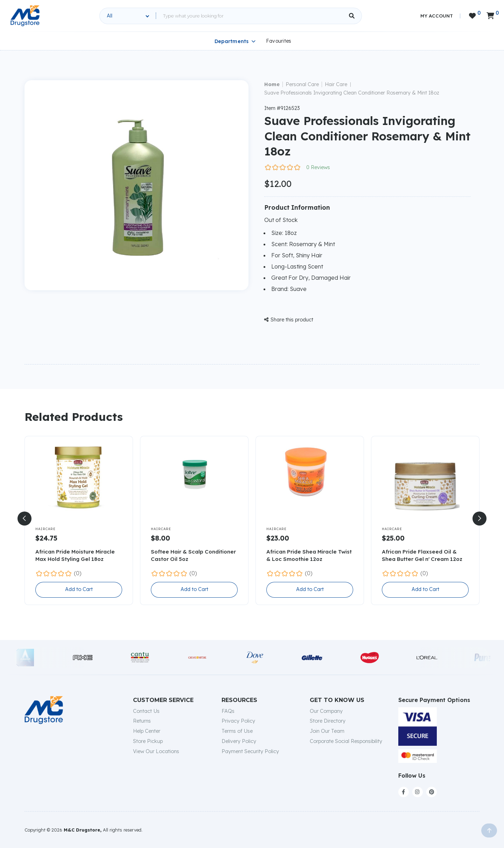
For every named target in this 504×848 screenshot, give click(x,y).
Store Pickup (148, 741)
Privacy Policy (238, 721)
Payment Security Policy (250, 751)
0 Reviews (318, 167)
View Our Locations (156, 751)
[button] (24, 519)
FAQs (228, 711)
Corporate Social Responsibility (346, 741)
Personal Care (302, 84)
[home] (25, 16)
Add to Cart (79, 589)
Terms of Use (237, 731)
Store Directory (328, 721)
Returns (142, 721)
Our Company (326, 711)
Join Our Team (327, 731)
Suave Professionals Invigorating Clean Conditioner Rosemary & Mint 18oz (352, 93)
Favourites (279, 41)
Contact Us (146, 711)
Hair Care (336, 84)
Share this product (289, 320)
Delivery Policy (239, 741)
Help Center (147, 731)
